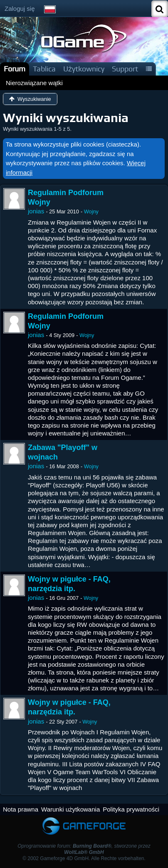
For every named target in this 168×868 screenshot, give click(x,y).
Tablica (44, 69)
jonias (36, 211)
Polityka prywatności (131, 809)
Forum (15, 69)
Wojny (91, 211)
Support (125, 69)
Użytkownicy (84, 69)
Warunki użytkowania (70, 809)
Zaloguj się (20, 9)
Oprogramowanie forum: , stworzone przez (84, 849)
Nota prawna (21, 809)
